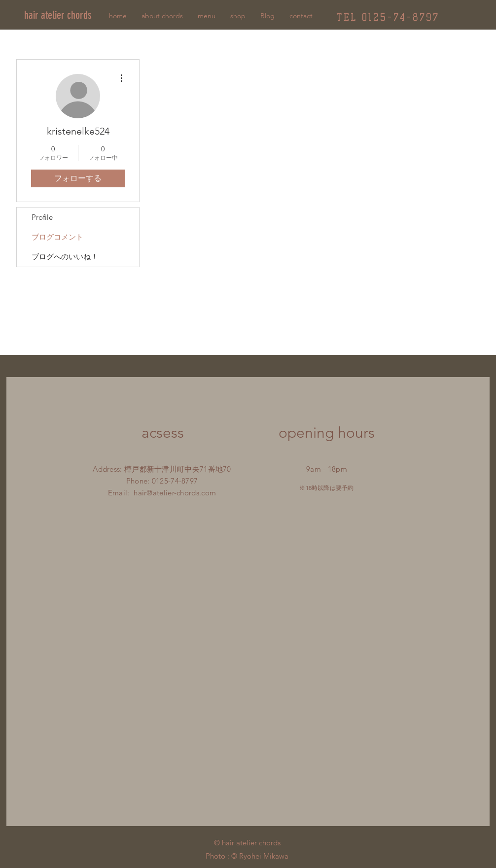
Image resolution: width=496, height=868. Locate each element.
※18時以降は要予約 (326, 488)
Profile (42, 217)
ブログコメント (57, 237)
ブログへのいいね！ (65, 257)
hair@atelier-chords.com (175, 493)
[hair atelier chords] (67, 15)
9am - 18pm (327, 469)
